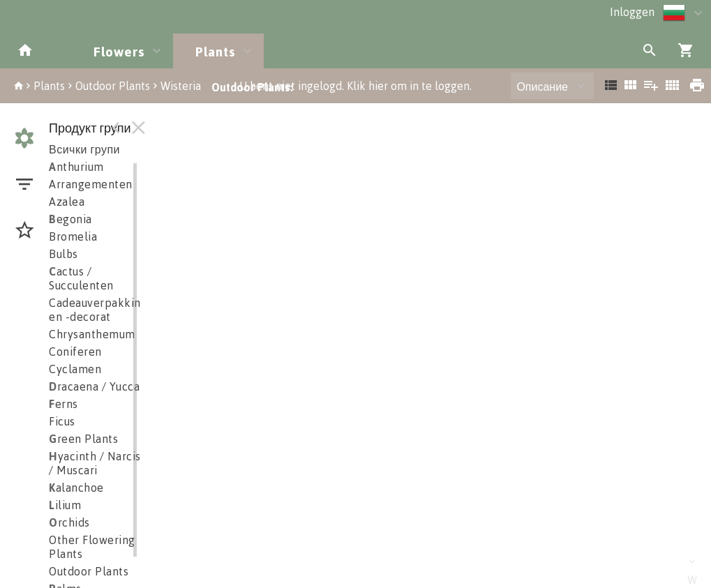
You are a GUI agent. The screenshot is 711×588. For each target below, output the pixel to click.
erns (63, 404)
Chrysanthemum (92, 334)
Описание (542, 86)
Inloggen (632, 12)
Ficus (62, 421)
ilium (65, 505)
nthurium (76, 167)
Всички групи (84, 149)
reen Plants (83, 439)
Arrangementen (91, 184)
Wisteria (181, 86)
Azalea (67, 202)
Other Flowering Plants (92, 547)
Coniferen (75, 352)
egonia (70, 219)
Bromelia (73, 236)
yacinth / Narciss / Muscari (97, 463)
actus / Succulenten (81, 278)
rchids (69, 522)
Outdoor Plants (113, 86)
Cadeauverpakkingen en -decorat (105, 310)
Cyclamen (75, 369)
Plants (216, 51)
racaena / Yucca (94, 386)
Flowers (119, 51)
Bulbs (63, 254)
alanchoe (76, 488)
